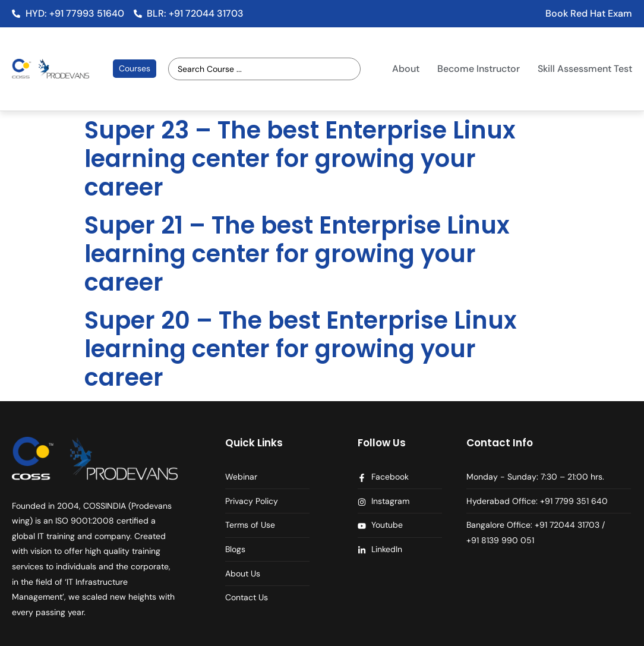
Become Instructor (479, 69)
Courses (135, 68)
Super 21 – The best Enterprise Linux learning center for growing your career (297, 254)
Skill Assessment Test (585, 69)
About (406, 69)
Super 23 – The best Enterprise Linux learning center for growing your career (300, 159)
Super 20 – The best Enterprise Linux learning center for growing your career (301, 349)
